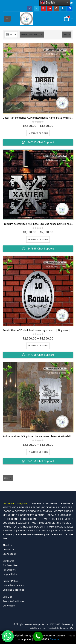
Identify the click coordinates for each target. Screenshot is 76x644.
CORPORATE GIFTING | (34, 515)
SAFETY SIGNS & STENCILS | (36, 531)
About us (8, 545)
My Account (9, 554)
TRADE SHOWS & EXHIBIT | (30, 534)
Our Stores (8, 561)
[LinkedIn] (63, 8)
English (48, 3)
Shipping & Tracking (13, 590)
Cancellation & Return (14, 585)
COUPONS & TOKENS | (41, 511)
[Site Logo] (26, 19)
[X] (36, 8)
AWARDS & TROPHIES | (45, 503)
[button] (7, 19)
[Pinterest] (43, 8)
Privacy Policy (10, 581)
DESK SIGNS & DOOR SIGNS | (22, 519)
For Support (9, 570)
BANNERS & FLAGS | (31, 507)
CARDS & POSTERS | (16, 511)
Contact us (9, 549)
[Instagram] (56, 8)
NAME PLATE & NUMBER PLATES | (25, 527)
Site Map (8, 597)
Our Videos (9, 606)
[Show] (67, 35)
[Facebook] (30, 8)
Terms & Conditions (13, 601)
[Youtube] (50, 8)
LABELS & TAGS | (29, 523)
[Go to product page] (38, 78)
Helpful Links (10, 574)
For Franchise (10, 565)
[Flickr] (70, 8)
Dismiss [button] (55, 639)
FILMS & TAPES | (52, 519)
